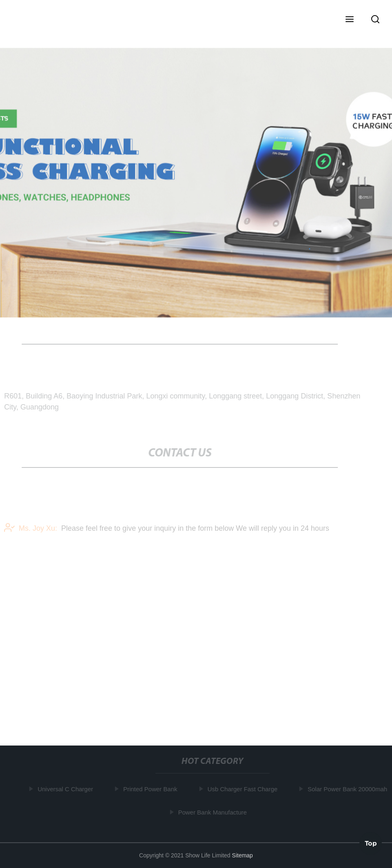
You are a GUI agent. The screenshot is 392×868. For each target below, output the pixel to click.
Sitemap (243, 855)
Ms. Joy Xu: (31, 529)
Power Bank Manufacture (213, 812)
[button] (350, 20)
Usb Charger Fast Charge (243, 789)
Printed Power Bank (151, 789)
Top (371, 843)
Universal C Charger (66, 789)
